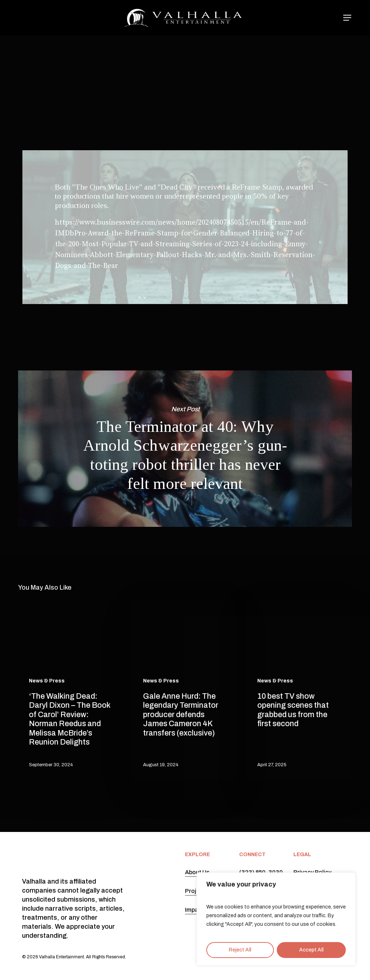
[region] (276, 919)
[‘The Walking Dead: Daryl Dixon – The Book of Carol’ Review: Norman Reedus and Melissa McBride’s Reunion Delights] (70, 690)
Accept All (311, 950)
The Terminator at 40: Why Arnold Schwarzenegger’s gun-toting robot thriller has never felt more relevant (185, 449)
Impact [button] (194, 910)
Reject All (240, 950)
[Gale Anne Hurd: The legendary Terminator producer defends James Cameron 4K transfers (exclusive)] (184, 690)
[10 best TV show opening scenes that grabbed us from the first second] (298, 690)
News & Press (182, 62)
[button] (348, 18)
